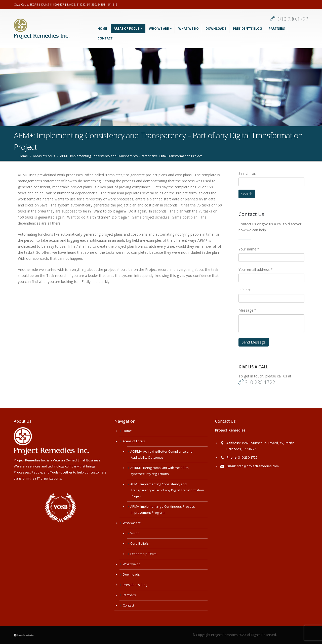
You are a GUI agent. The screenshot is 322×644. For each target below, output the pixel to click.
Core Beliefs (139, 544)
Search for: (247, 173)
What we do (189, 29)
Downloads (216, 29)
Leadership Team (143, 554)
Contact (105, 38)
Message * (247, 310)
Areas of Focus (127, 29)
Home (102, 29)
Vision (135, 533)
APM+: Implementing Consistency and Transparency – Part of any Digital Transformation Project (167, 490)
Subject (245, 290)
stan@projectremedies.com (258, 466)
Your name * (249, 249)
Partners (277, 29)
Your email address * (256, 269)
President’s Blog (247, 29)
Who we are (159, 29)
